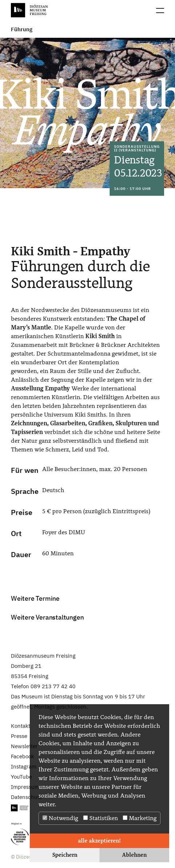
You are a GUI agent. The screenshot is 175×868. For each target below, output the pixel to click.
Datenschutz (26, 797)
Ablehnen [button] (134, 855)
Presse (19, 736)
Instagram (24, 766)
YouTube (21, 777)
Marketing (140, 818)
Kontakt (21, 726)
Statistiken (101, 818)
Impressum (25, 787)
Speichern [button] (65, 855)
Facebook (23, 756)
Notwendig (60, 818)
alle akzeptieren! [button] (99, 841)
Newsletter (24, 746)
